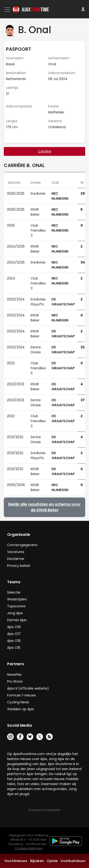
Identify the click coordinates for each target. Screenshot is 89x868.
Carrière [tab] (45, 151)
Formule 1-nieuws (21, 695)
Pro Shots (15, 681)
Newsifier (14, 675)
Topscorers (16, 606)
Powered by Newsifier (44, 810)
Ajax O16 (14, 641)
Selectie (14, 592)
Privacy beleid (19, 566)
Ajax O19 (14, 627)
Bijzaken (37, 861)
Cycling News (18, 702)
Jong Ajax (15, 613)
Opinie (52, 861)
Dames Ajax (17, 620)
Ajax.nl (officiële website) (28, 688)
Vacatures (16, 552)
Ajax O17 (14, 634)
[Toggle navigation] (8, 10)
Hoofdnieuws (16, 861)
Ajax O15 (14, 648)
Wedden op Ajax (21, 709)
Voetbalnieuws (73, 861)
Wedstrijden (17, 599)
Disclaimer (16, 559)
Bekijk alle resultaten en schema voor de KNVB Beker (44, 507)
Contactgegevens (22, 545)
